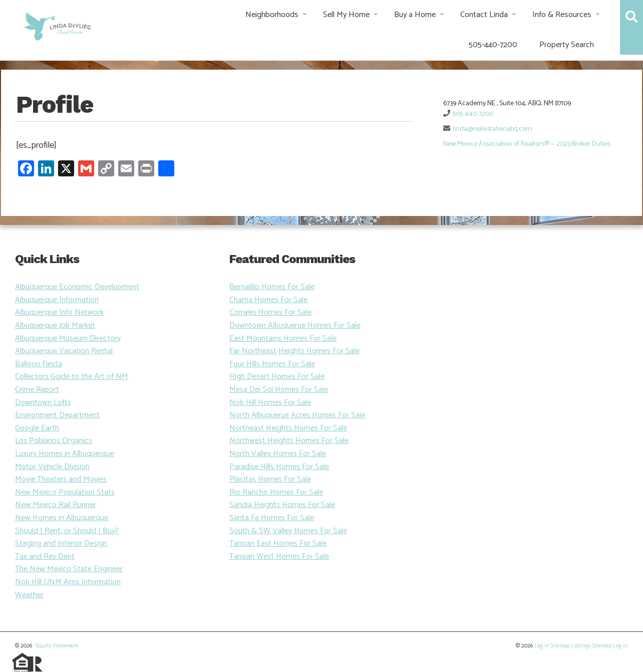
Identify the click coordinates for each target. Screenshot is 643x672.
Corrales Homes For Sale (270, 312)
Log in (542, 646)
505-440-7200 (493, 45)
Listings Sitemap (591, 646)
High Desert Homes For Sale (277, 377)
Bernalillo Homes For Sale (272, 287)
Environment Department (57, 415)
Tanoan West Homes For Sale (279, 556)
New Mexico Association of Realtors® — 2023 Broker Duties (527, 144)
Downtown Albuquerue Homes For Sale (295, 325)
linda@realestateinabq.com (492, 129)
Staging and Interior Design (61, 543)
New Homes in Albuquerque (62, 518)
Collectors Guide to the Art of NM (72, 377)
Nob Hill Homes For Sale (270, 403)
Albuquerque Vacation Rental (64, 351)
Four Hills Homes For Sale (272, 364)
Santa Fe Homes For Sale (272, 518)
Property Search (567, 45)
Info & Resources (562, 15)
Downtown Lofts (43, 403)
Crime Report (37, 390)
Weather (29, 595)
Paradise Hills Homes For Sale (279, 467)
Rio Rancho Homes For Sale (276, 492)
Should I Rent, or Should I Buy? (67, 531)
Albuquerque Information (57, 300)
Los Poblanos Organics (54, 441)
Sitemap (560, 646)
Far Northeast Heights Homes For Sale (294, 351)
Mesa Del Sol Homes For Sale (279, 390)
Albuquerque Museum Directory (68, 339)
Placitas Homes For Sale (270, 479)
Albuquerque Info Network (59, 312)
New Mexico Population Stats (65, 492)
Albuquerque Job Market (55, 325)
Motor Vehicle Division (52, 467)
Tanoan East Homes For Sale (278, 543)
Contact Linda (484, 15)
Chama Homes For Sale (268, 300)
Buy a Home (415, 15)
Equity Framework (57, 646)
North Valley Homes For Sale (278, 454)
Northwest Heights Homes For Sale (289, 441)
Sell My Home (346, 15)
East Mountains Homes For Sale (283, 339)
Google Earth (37, 428)
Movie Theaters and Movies (61, 479)
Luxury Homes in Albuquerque (65, 454)
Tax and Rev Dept (45, 556)
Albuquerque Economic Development (77, 287)
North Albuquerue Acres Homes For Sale (297, 415)
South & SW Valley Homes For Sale (288, 531)
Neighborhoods (272, 15)
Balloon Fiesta (39, 364)
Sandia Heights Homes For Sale (282, 505)
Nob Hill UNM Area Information (68, 582)
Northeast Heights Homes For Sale (288, 428)
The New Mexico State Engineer (69, 569)
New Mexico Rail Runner (56, 505)
